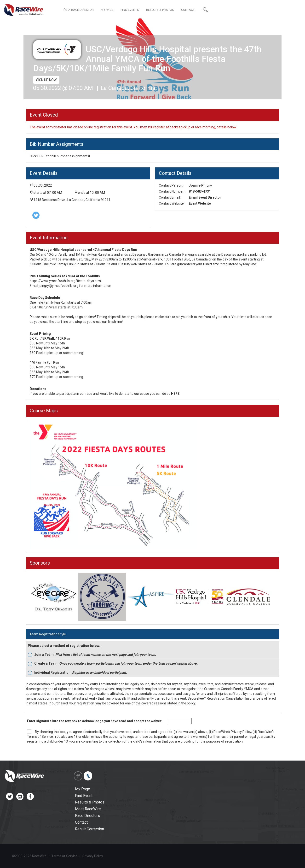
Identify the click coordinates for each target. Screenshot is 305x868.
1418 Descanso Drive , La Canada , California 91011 (72, 200)
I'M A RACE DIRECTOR (79, 10)
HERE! (176, 394)
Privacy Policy (241, 732)
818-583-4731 (200, 191)
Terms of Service (40, 737)
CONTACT (188, 10)
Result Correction (89, 829)
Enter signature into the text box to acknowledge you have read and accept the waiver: (95, 721)
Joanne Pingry (200, 185)
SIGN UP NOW (46, 80)
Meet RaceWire (88, 809)
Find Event (84, 796)
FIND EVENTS (130, 10)
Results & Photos (90, 802)
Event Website (200, 203)
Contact (81, 822)
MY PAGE (107, 10)
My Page (83, 789)
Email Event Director (205, 197)
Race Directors (87, 816)
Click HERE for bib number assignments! (60, 156)
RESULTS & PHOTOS (160, 10)
